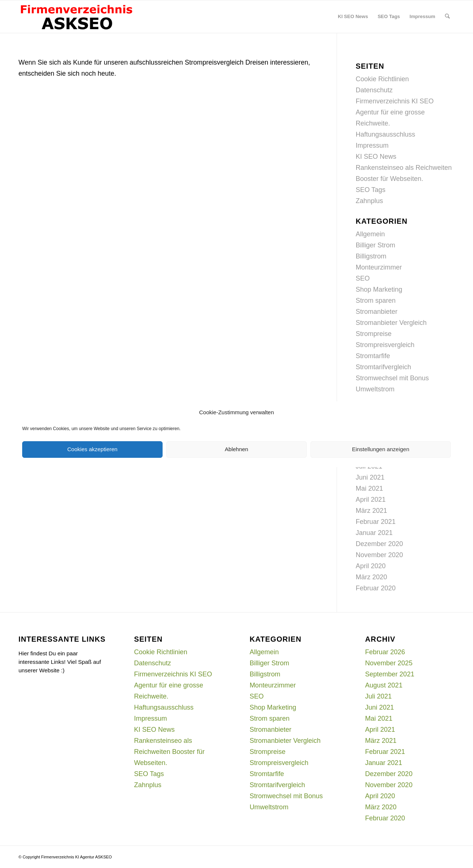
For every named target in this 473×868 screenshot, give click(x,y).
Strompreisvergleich (385, 345)
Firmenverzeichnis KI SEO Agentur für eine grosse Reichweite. (394, 112)
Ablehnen (236, 449)
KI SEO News (376, 157)
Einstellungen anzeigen (380, 449)
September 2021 (390, 674)
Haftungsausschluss (385, 134)
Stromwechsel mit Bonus (392, 378)
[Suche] (447, 17)
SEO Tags (370, 190)
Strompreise (373, 334)
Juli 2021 (378, 696)
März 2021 (371, 511)
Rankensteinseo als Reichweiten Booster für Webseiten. (169, 752)
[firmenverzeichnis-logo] (76, 17)
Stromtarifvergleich (383, 367)
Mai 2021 (369, 488)
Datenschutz (374, 90)
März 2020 (371, 577)
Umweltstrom (375, 389)
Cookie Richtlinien (382, 79)
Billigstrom (371, 256)
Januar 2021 (374, 533)
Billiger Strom (375, 245)
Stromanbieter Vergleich (391, 323)
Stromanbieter (376, 312)
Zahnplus (369, 201)
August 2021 (384, 685)
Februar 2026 (385, 652)
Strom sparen (375, 301)
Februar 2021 (375, 522)
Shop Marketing (379, 289)
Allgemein (370, 234)
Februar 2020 (375, 588)
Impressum (372, 145)
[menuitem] (353, 17)
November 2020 (379, 555)
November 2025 (389, 663)
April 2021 (370, 500)
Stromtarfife (373, 356)
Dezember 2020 (379, 544)
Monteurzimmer (379, 267)
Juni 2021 (370, 477)
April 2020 (370, 566)
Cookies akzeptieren (92, 449)
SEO (363, 278)
